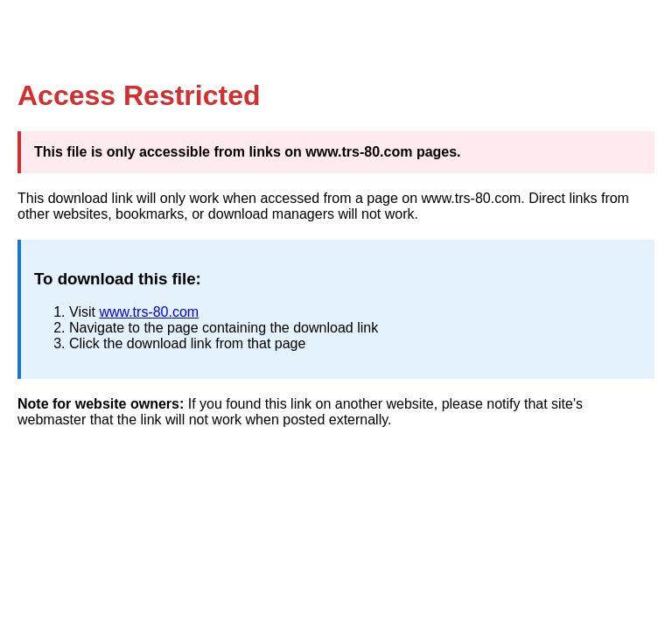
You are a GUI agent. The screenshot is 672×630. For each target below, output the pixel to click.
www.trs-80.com (149, 312)
